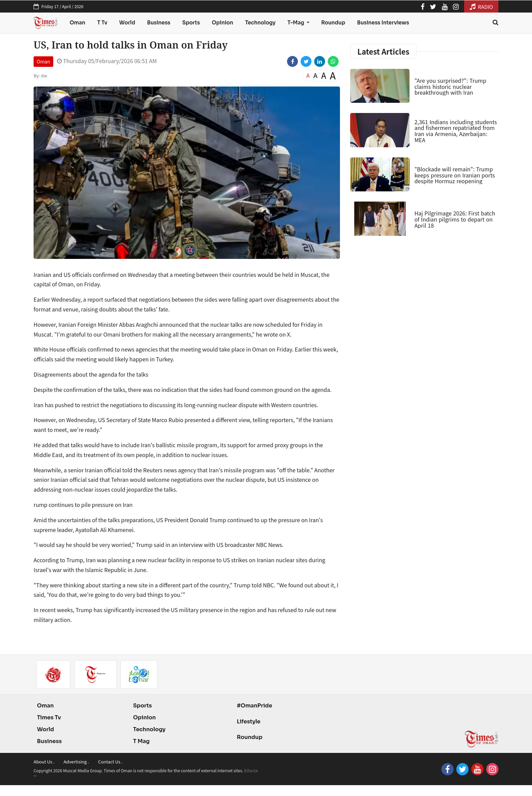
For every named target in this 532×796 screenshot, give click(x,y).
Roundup (333, 23)
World (127, 23)
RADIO (481, 7)
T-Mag (296, 23)
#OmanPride (254, 706)
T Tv (102, 23)
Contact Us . (110, 762)
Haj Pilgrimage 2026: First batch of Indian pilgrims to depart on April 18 (455, 219)
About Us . (44, 762)
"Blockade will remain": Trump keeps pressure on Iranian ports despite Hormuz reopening (454, 175)
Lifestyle (249, 722)
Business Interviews (383, 23)
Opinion (222, 23)
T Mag (141, 741)
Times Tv (49, 717)
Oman (77, 23)
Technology (260, 23)
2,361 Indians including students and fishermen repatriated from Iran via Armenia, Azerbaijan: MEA (455, 131)
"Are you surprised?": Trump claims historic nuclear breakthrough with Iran (450, 86)
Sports (191, 23)
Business (159, 23)
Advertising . (76, 762)
